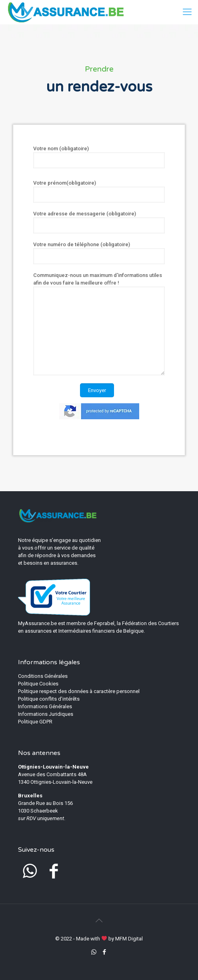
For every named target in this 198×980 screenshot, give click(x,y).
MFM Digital (129, 939)
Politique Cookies (38, 684)
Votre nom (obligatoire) (99, 157)
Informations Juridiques (46, 714)
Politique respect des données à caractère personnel (79, 691)
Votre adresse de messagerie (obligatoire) (99, 222)
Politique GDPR (35, 722)
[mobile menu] (187, 12)
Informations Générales (45, 706)
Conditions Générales (43, 676)
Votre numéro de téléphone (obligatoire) (99, 253)
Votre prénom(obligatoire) (99, 191)
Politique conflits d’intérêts (49, 699)
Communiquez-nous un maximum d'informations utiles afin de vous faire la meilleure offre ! (99, 324)
